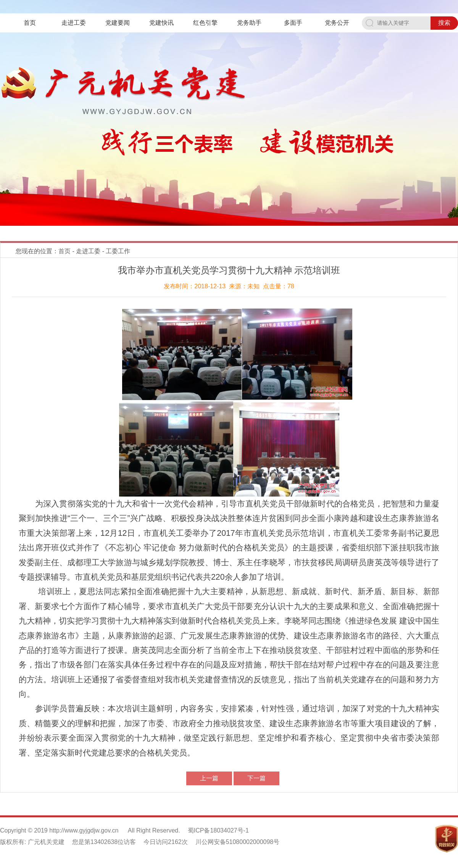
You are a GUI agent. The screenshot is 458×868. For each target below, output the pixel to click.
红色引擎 (205, 23)
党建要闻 (118, 23)
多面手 (293, 23)
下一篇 (256, 778)
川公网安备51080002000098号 (238, 842)
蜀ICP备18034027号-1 (218, 830)
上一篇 (209, 778)
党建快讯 (161, 23)
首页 (30, 23)
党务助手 (249, 23)
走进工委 (74, 23)
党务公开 (337, 23)
